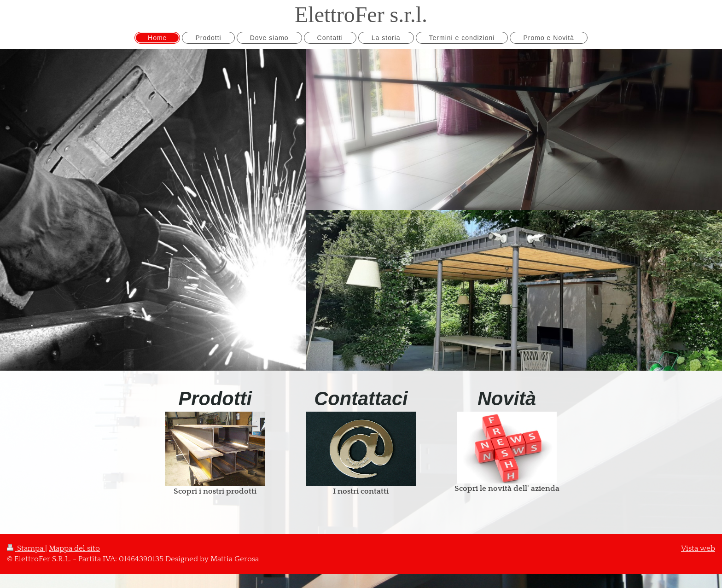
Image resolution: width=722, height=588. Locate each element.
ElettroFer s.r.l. (361, 15)
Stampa (26, 548)
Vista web (698, 548)
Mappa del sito (74, 548)
